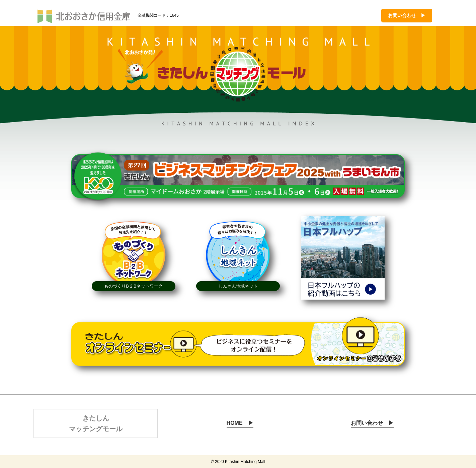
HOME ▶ (240, 423)
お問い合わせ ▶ (407, 15)
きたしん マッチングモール (96, 423)
